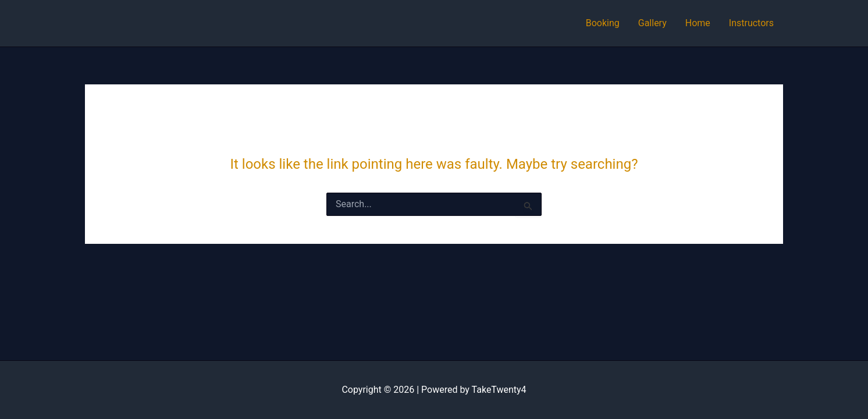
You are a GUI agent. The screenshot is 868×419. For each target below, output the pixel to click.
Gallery (652, 23)
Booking (603, 23)
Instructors (751, 23)
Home (698, 23)
